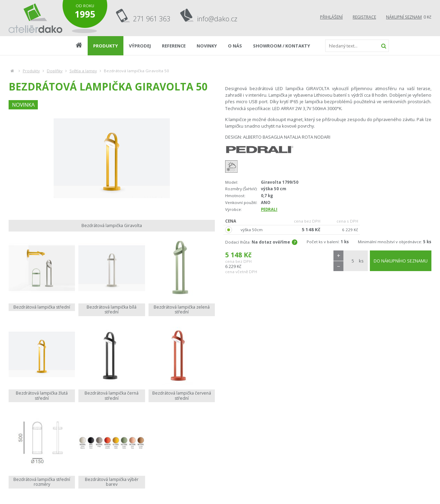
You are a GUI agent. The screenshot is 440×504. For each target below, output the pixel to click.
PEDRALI (269, 209)
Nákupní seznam (404, 17)
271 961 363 (152, 19)
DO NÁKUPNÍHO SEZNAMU (401, 261)
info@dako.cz (217, 19)
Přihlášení (331, 17)
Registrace (364, 17)
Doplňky (55, 71)
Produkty (31, 71)
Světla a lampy (83, 71)
